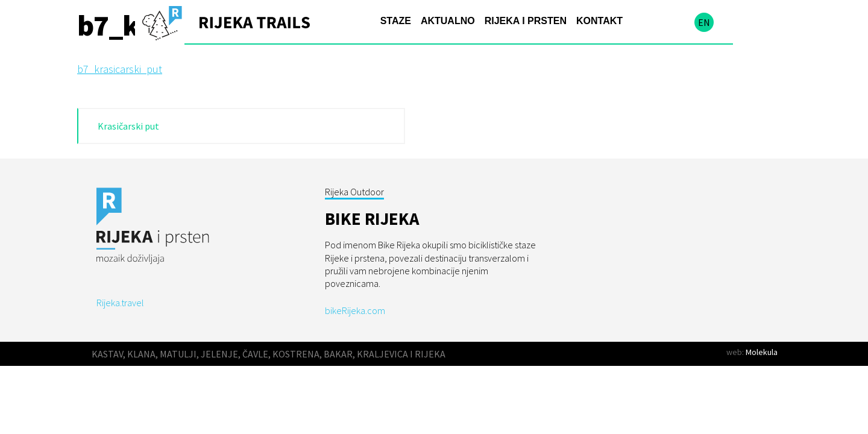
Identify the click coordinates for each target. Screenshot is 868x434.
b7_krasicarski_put (120, 69)
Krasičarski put (128, 126)
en (704, 22)
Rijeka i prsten (526, 21)
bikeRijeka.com (355, 310)
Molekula (762, 352)
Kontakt (599, 21)
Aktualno (448, 21)
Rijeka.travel (120, 303)
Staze (396, 21)
